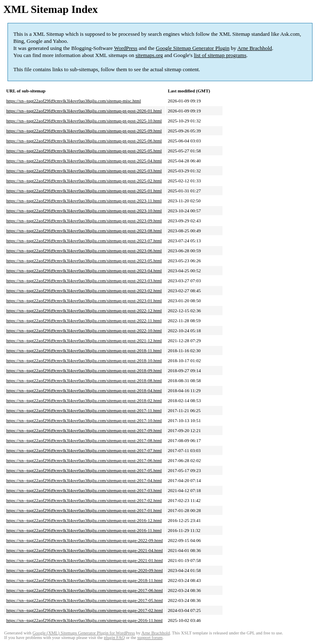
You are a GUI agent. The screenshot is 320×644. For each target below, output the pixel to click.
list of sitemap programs (220, 55)
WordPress (126, 48)
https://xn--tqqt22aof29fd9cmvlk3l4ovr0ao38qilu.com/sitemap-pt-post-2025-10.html (84, 121)
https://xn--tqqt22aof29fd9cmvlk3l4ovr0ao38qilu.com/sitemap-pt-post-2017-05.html (84, 470)
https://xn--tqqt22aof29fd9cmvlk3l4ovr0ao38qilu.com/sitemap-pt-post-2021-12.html (84, 341)
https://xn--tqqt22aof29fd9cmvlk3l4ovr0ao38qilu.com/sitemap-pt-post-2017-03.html (84, 490)
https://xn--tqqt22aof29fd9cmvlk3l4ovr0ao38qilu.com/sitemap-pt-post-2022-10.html (84, 331)
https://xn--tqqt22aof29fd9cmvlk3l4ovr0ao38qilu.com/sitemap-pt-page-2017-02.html (85, 610)
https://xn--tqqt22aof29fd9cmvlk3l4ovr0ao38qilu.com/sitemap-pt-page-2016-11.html (84, 620)
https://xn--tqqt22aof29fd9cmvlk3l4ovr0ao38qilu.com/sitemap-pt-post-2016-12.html (84, 520)
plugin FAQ (114, 638)
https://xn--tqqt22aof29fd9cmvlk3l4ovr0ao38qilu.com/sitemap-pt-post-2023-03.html (84, 281)
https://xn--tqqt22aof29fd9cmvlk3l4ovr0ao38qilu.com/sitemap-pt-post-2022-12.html (84, 311)
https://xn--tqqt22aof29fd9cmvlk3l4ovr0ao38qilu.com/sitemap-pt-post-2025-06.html (84, 141)
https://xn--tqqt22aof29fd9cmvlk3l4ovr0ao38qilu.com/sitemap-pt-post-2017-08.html (84, 440)
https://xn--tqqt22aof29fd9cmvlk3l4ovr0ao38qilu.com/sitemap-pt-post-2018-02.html (84, 400)
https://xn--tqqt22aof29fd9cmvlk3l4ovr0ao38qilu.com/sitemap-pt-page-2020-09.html (85, 570)
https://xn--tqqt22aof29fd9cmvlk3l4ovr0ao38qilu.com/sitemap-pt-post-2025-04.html (84, 161)
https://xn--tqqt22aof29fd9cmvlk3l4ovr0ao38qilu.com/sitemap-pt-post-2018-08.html (84, 380)
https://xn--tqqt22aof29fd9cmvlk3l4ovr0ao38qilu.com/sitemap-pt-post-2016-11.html (84, 530)
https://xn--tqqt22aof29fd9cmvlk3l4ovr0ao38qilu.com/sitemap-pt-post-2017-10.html (84, 420)
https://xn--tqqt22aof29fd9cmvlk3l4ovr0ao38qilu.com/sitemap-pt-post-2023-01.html (84, 301)
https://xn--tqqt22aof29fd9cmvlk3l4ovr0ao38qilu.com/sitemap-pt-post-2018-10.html (84, 361)
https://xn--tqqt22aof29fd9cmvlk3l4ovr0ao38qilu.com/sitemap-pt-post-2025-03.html (84, 171)
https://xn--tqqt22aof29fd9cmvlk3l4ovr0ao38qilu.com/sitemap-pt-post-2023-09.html (84, 221)
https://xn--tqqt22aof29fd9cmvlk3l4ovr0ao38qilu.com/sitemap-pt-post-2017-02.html (84, 500)
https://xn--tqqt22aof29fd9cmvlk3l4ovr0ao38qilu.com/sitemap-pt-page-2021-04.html (85, 550)
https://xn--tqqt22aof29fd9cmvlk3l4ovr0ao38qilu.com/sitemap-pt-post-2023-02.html (84, 291)
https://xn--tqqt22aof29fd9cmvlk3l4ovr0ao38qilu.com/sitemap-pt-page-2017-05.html (85, 600)
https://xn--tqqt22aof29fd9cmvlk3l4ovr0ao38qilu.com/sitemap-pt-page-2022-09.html (85, 540)
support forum (150, 638)
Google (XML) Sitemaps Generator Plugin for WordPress (84, 633)
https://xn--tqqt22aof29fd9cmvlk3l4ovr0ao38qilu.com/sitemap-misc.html (74, 101)
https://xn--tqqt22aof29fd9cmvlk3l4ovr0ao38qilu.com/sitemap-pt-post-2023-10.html (84, 211)
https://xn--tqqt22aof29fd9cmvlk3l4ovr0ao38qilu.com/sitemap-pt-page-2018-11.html (84, 580)
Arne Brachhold (254, 48)
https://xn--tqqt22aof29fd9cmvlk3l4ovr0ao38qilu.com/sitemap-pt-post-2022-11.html (84, 321)
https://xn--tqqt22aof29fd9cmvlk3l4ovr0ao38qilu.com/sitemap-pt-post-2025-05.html (84, 151)
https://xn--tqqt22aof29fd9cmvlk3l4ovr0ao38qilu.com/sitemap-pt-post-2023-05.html (84, 261)
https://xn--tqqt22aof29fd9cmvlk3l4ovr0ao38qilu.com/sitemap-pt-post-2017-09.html (84, 430)
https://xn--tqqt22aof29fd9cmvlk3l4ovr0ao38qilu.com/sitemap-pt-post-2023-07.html (84, 241)
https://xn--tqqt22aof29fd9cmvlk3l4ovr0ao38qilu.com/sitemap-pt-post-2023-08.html (84, 231)
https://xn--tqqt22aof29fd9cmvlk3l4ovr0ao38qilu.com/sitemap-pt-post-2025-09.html (84, 131)
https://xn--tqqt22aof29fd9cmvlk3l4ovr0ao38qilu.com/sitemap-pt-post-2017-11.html (84, 410)
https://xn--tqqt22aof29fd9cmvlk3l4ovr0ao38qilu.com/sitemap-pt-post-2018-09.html (84, 370)
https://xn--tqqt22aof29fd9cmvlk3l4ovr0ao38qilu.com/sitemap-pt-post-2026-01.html (84, 111)
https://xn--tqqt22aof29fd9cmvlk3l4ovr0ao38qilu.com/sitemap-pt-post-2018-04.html (84, 390)
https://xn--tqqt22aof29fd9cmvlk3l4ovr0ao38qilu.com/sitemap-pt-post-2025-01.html (84, 191)
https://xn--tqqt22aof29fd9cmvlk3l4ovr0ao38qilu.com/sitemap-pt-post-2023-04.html (84, 271)
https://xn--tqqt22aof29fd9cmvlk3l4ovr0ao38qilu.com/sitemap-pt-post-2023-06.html (84, 251)
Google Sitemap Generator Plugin (193, 48)
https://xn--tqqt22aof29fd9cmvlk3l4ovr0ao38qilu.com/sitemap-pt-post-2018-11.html (84, 351)
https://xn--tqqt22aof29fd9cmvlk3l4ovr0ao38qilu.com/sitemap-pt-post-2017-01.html (84, 510)
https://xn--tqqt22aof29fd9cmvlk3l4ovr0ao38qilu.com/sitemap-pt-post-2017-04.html (84, 480)
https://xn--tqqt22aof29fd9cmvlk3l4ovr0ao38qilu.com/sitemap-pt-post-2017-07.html (84, 450)
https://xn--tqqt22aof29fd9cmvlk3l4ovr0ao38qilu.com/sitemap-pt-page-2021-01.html (85, 560)
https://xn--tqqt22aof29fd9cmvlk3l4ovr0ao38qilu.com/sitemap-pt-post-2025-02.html (84, 181)
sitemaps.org (149, 55)
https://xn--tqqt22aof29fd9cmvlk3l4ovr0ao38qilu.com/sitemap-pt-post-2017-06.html (84, 460)
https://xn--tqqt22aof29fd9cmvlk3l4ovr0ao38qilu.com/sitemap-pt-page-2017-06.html (85, 590)
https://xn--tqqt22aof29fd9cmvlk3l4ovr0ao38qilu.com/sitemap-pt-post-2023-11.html (84, 201)
